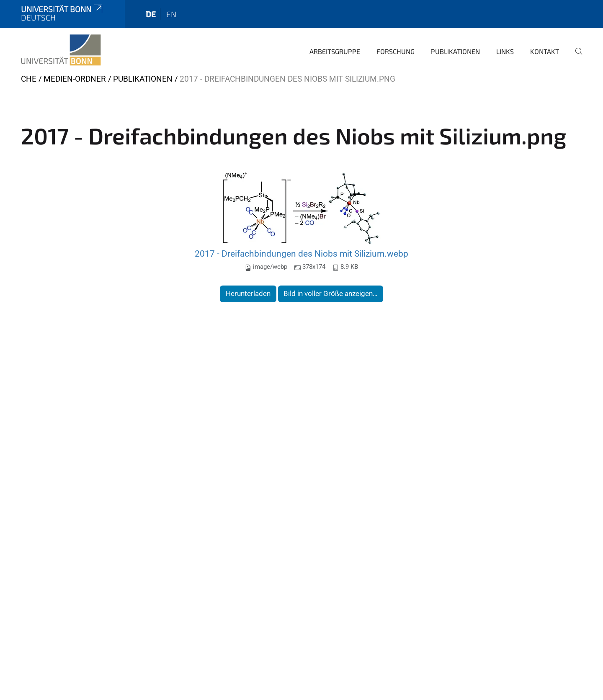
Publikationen (455, 51)
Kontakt (545, 51)
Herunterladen (248, 293)
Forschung (396, 51)
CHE (29, 79)
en (171, 14)
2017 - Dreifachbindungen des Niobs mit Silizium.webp (301, 253)
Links (505, 51)
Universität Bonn (62, 9)
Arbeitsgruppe (335, 51)
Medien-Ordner (75, 79)
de (151, 14)
